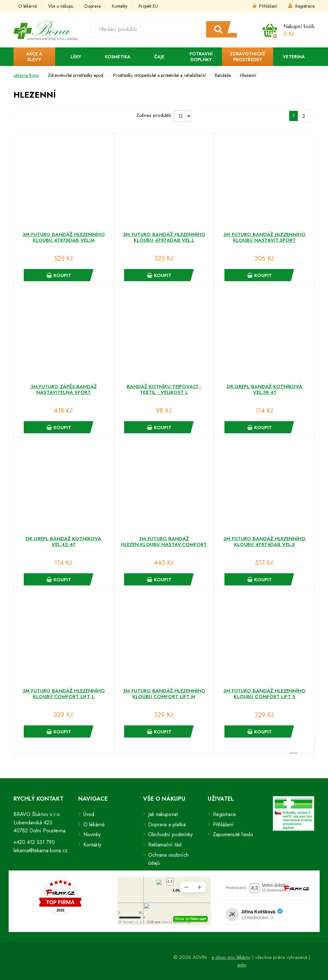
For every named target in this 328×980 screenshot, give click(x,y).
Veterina (294, 57)
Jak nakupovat (163, 814)
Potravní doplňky (201, 57)
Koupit (59, 275)
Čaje (159, 57)
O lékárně (28, 6)
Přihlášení (265, 6)
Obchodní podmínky (170, 834)
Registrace (301, 6)
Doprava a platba (167, 825)
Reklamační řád (165, 845)
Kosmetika (118, 57)
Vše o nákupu (61, 6)
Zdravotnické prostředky (248, 57)
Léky (76, 57)
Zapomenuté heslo (233, 834)
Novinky (92, 834)
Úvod (89, 814)
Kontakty (120, 6)
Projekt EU (148, 6)
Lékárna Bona (26, 75)
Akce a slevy (34, 57)
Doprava (93, 6)
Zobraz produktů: (154, 115)
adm (242, 965)
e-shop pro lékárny (231, 957)
